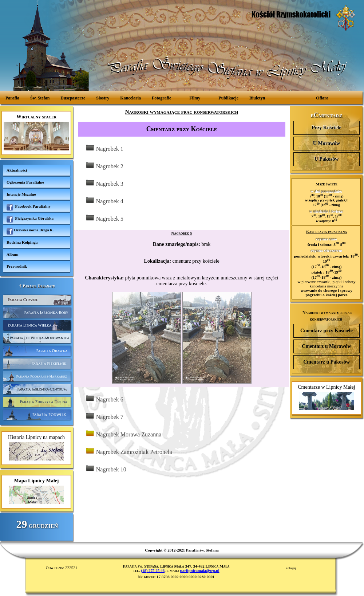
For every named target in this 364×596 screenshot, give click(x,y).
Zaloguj (291, 568)
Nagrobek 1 (104, 148)
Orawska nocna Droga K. (30, 231)
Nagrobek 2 (104, 166)
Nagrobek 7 (104, 416)
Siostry (103, 98)
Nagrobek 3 (104, 183)
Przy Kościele (326, 128)
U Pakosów (327, 159)
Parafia (12, 98)
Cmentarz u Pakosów (327, 362)
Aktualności (17, 170)
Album (12, 254)
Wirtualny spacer (36, 132)
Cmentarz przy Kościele (327, 331)
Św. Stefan (40, 98)
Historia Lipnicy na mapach (36, 448)
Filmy (195, 98)
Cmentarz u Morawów (326, 346)
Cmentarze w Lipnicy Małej (326, 397)
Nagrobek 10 (106, 469)
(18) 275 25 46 (153, 570)
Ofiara (322, 98)
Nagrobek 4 (104, 201)
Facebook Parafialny (29, 207)
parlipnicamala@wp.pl (200, 570)
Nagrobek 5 (104, 218)
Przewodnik (17, 266)
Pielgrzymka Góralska (30, 219)
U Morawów (327, 143)
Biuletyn (257, 98)
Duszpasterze (73, 98)
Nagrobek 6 (104, 399)
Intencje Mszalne (21, 194)
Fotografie (161, 98)
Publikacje (228, 98)
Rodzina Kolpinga (22, 242)
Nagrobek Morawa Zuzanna (123, 434)
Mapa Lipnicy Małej (36, 491)
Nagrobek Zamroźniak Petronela (129, 451)
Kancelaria (130, 98)
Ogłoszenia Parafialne (25, 182)
